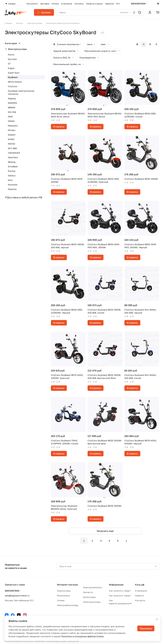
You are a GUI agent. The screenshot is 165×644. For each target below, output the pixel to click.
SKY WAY (12, 148)
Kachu (11, 55)
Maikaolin (13, 126)
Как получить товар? (120, 596)
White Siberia (15, 82)
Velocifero (13, 157)
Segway (12, 98)
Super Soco (14, 73)
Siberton (12, 189)
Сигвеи (61, 600)
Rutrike (12, 171)
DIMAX (11, 121)
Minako (12, 130)
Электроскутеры (17, 49)
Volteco (12, 176)
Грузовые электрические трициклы (21, 92)
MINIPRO (12, 103)
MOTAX (12, 144)
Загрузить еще (105, 531)
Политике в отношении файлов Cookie (82, 636)
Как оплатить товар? (120, 591)
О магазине (141, 591)
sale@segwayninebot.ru (17, 596)
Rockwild (13, 185)
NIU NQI (12, 112)
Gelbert (12, 135)
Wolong (12, 162)
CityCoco (13, 86)
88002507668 (138, 4)
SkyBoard (13, 77)
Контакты (140, 600)
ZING (10, 117)
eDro (10, 180)
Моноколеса (63, 596)
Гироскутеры (64, 591)
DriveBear (13, 166)
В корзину (59, 127)
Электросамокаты (92, 587)
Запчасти (88, 592)
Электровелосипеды (68, 605)
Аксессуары (89, 597)
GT (9, 64)
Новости (139, 596)
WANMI (12, 107)
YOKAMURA (14, 153)
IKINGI (11, 139)
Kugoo (11, 68)
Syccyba (12, 59)
